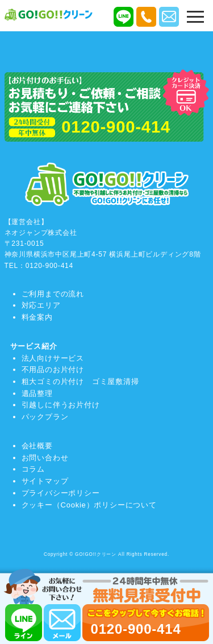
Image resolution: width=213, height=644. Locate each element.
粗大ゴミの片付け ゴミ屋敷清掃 (80, 381)
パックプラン (45, 417)
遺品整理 (37, 393)
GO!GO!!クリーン (96, 554)
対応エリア (41, 305)
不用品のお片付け (53, 370)
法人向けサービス (53, 358)
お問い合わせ (45, 458)
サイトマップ (45, 481)
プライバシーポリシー (61, 493)
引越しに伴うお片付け (61, 405)
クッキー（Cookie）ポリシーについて (89, 505)
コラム (33, 469)
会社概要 (37, 446)
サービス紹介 (34, 346)
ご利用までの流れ (53, 294)
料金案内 (37, 317)
